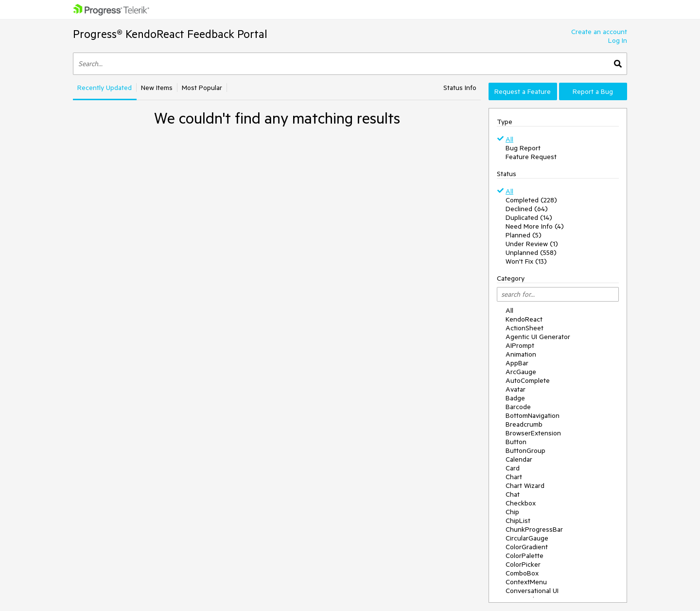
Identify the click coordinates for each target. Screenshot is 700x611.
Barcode (518, 407)
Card (513, 468)
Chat (513, 494)
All (509, 139)
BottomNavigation (533, 415)
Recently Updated (105, 88)
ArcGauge (521, 372)
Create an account (599, 32)
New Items (157, 88)
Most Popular (202, 88)
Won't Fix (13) (526, 261)
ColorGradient (527, 547)
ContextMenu (526, 582)
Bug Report (523, 148)
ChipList (518, 521)
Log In (618, 40)
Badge (515, 398)
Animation (521, 354)
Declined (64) (527, 209)
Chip (512, 512)
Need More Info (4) (535, 226)
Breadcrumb (524, 424)
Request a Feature (523, 91)
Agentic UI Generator (538, 337)
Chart (514, 477)
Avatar (516, 389)
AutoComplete (528, 380)
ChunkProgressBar (534, 529)
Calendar (519, 459)
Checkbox (521, 503)
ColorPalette (525, 556)
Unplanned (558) (531, 252)
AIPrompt (520, 345)
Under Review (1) (532, 244)
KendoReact (524, 319)
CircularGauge (527, 538)
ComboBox (522, 573)
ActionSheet (525, 328)
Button (516, 442)
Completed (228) (531, 200)
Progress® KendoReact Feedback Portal (170, 34)
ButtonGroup (525, 450)
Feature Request (531, 157)
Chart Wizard (525, 485)
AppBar (517, 363)
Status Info (460, 88)
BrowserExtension (533, 433)
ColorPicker (523, 564)
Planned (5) (524, 235)
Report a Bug (593, 91)
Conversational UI (532, 591)
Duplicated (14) (529, 217)
